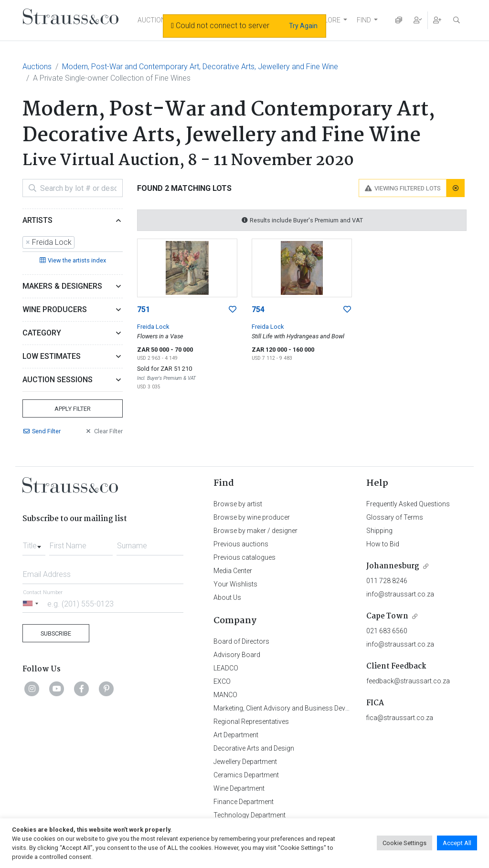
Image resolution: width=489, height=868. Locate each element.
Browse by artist (238, 504)
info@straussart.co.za (400, 594)
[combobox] (73, 243)
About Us (227, 597)
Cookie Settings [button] (404, 843)
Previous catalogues (244, 557)
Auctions (37, 67)
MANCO (225, 695)
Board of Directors (241, 641)
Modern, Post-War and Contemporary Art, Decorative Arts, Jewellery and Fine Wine (200, 67)
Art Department (236, 735)
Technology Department (250, 815)
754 (258, 309)
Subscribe (56, 633)
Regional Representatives (251, 722)
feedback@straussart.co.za (408, 681)
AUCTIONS (154, 20)
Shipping (379, 531)
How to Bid (383, 544)
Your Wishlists (235, 584)
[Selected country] (32, 603)
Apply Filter (73, 409)
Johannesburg (393, 566)
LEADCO (226, 668)
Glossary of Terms (395, 517)
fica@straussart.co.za (400, 718)
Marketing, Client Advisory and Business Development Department (312, 708)
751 (144, 309)
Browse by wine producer (252, 517)
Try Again (303, 26)
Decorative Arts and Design (254, 748)
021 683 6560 (387, 631)
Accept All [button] (457, 843)
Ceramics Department (246, 775)
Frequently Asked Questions (408, 504)
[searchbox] (80, 243)
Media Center (233, 571)
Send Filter (42, 431)
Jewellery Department (245, 762)
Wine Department (239, 788)
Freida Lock (153, 327)
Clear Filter (104, 431)
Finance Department (244, 802)
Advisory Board (237, 655)
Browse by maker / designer (255, 531)
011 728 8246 (387, 581)
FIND (364, 20)
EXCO (222, 681)
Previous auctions (241, 544)
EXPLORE (326, 20)
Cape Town (387, 616)
